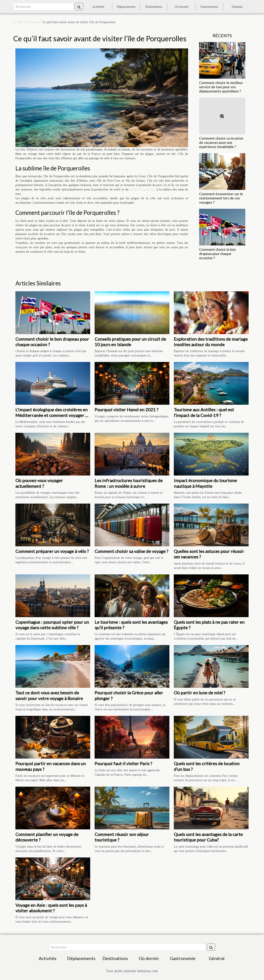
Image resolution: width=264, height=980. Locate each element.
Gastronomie (209, 7)
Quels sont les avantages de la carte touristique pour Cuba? (208, 837)
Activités (98, 7)
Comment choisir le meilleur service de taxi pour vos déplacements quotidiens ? (221, 87)
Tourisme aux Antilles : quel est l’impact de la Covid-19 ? (204, 412)
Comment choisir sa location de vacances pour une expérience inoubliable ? (221, 142)
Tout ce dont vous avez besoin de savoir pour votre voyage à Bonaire (49, 695)
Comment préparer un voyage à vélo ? (52, 551)
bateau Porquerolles (142, 189)
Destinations (154, 7)
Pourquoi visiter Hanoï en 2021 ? (126, 410)
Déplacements (126, 7)
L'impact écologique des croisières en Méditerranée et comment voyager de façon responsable (53, 415)
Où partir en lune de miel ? (200, 693)
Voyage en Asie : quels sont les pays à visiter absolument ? (51, 908)
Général (237, 7)
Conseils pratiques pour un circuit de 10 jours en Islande (130, 342)
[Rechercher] (43, 7)
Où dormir (181, 7)
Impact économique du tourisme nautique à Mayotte (205, 483)
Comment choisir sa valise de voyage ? (131, 551)
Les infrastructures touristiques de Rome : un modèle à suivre (129, 483)
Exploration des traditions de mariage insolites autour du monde (211, 342)
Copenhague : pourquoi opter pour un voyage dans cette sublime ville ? (52, 625)
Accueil (18, 22)
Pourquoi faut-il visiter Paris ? (123, 763)
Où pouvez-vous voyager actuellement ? (39, 483)
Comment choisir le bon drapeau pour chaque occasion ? (217, 254)
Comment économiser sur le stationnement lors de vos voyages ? (221, 198)
